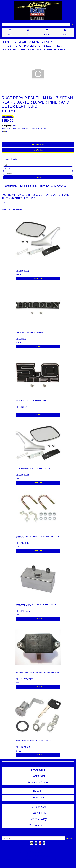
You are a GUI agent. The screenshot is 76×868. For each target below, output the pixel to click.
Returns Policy (38, 819)
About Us (38, 791)
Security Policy (38, 825)
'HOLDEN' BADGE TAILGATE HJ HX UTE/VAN (29, 332)
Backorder (38, 347)
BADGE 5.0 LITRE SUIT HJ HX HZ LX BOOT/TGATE (31, 400)
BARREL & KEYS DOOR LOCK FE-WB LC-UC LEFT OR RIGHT (34, 740)
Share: (8, 117)
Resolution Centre (38, 782)
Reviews (53, 186)
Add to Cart (38, 145)
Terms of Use (38, 807)
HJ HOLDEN (48, 42)
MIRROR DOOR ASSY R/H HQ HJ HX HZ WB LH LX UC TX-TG (34, 468)
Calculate (38, 177)
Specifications (28, 186)
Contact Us (38, 797)
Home (7, 42)
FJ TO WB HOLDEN (26, 42)
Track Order (38, 776)
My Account (38, 770)
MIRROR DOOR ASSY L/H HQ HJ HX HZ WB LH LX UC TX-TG (34, 264)
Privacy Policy (38, 813)
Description (10, 186)
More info (10, 125)
